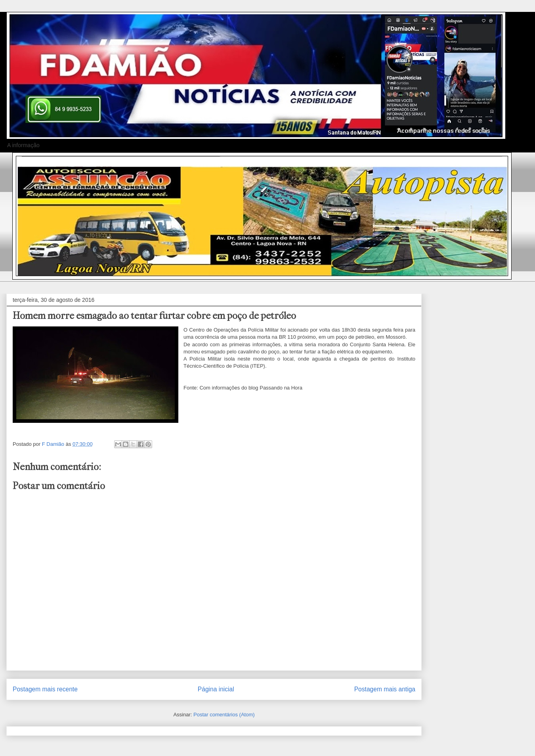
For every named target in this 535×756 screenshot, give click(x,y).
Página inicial (216, 689)
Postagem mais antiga (385, 689)
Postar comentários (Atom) (224, 715)
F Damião (54, 444)
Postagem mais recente (45, 689)
